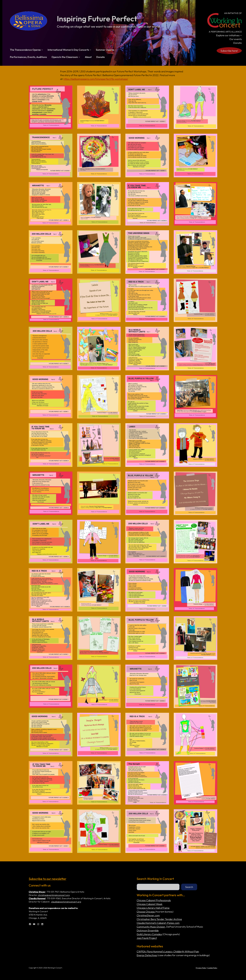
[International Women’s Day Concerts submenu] (90, 50)
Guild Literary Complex (149, 934)
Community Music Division (151, 927)
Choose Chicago (146, 912)
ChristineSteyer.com (148, 915)
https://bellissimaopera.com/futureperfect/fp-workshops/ (96, 79)
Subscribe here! (229, 51)
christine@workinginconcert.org (54, 895)
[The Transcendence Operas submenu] (42, 50)
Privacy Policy (201, 968)
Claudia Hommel (37, 898)
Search (189, 887)
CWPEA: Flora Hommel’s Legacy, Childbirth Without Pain (168, 951)
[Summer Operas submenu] (116, 50)
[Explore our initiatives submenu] (241, 35)
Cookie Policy (212, 968)
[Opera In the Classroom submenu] (79, 57)
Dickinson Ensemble (148, 930)
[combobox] (158, 887)
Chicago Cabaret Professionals (154, 900)
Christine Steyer (37, 892)
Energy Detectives (147, 955)
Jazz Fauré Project (147, 938)
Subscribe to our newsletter (48, 879)
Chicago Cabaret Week (150, 904)
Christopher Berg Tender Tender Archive (159, 919)
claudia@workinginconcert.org (66, 902)
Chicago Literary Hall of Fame (153, 908)
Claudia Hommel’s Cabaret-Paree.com (158, 923)
